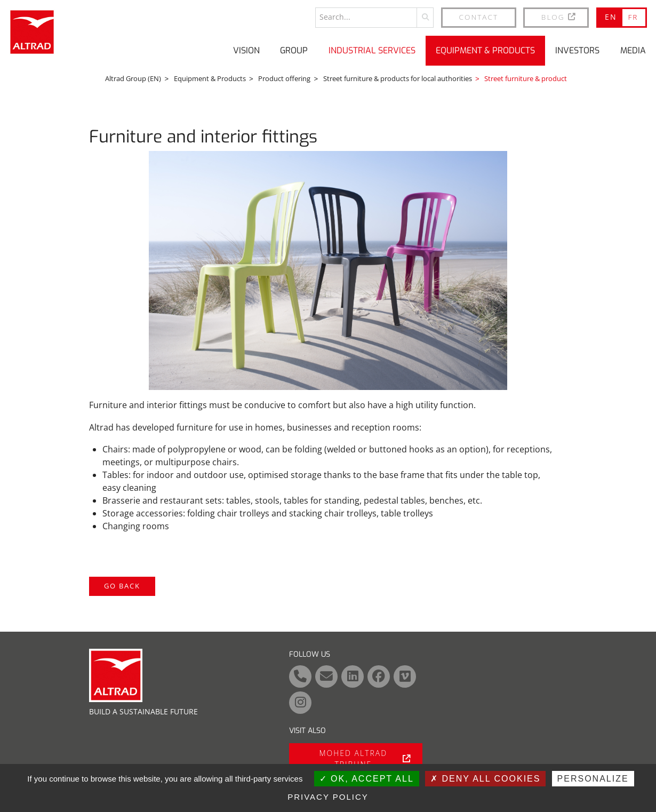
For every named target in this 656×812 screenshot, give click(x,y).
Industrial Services (372, 50)
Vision (246, 50)
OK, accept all (367, 779)
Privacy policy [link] (328, 797)
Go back (122, 586)
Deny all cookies (485, 779)
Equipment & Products (485, 50)
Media (633, 50)
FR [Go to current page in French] (633, 17)
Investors (577, 50)
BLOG (559, 17)
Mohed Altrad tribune (365, 759)
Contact (479, 17)
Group (294, 50)
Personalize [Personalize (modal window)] (593, 779)
